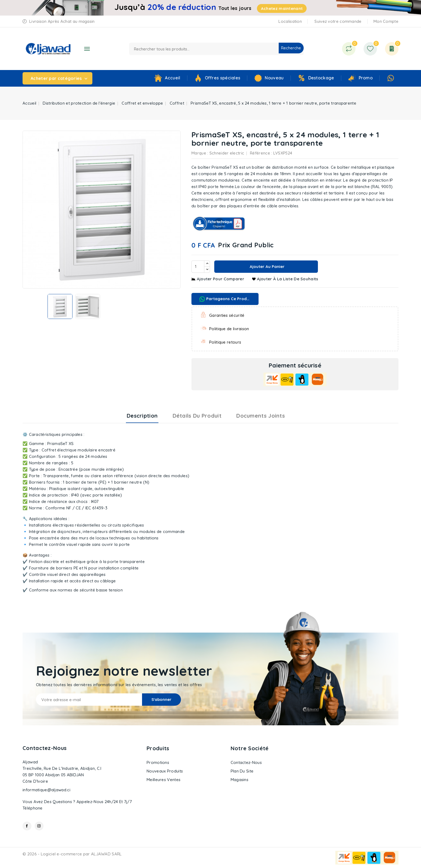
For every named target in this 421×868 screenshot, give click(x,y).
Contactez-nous (45, 748)
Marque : (200, 153)
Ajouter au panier (267, 266)
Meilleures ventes (164, 780)
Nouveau (274, 78)
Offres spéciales (223, 78)
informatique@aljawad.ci (46, 790)
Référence (260, 153)
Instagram (39, 826)
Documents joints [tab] (261, 416)
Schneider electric (227, 153)
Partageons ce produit (226, 299)
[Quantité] (198, 267)
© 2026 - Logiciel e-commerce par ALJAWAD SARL (72, 854)
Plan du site (242, 771)
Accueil (173, 78)
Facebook (27, 826)
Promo (366, 78)
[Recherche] (216, 49)
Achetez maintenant (282, 8)
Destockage (321, 78)
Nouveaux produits (165, 771)
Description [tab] (142, 416)
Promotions (158, 762)
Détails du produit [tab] (197, 416)
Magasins (239, 780)
